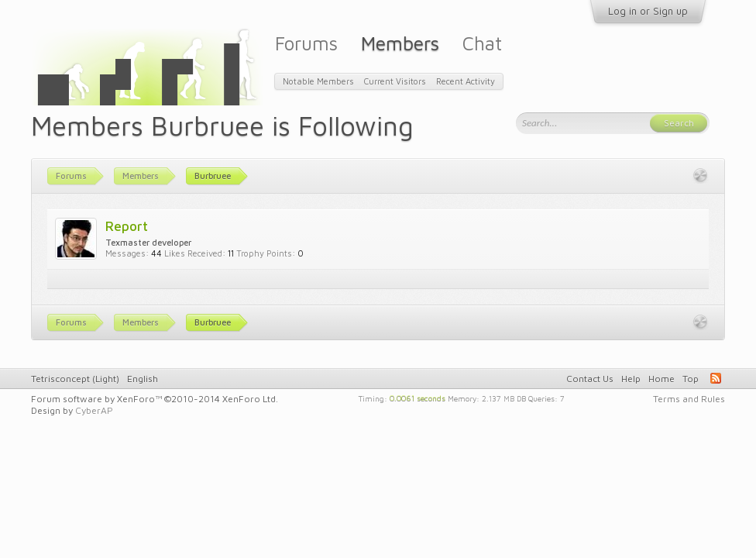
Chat (482, 43)
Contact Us (590, 379)
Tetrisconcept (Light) (75, 379)
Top (691, 379)
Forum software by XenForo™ (155, 399)
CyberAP (94, 410)
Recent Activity (466, 81)
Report (127, 226)
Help (631, 379)
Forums (306, 43)
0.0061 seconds (418, 398)
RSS (716, 378)
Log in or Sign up (648, 11)
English (143, 379)
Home (661, 379)
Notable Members (318, 81)
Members (400, 43)
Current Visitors (395, 81)
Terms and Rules (689, 399)
